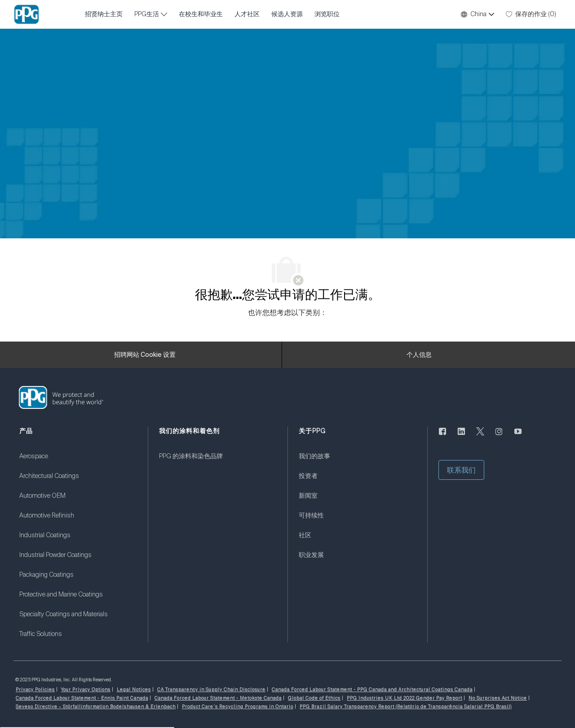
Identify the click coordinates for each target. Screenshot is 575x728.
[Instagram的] (499, 437)
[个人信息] (419, 355)
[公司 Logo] (27, 14)
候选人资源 (287, 14)
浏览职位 (327, 14)
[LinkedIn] (461, 437)
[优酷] (518, 437)
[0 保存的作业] (531, 14)
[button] (477, 14)
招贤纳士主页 (104, 14)
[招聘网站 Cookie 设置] (145, 355)
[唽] (480, 437)
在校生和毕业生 (201, 14)
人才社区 (247, 14)
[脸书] (442, 437)
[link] (78, 462)
